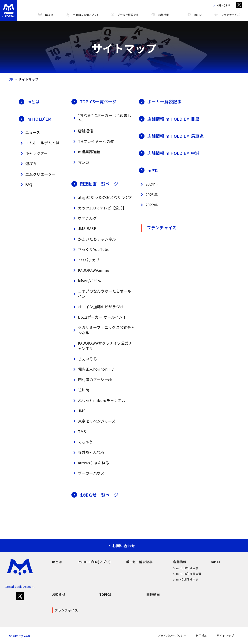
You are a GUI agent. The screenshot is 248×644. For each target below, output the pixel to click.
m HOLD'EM (35, 119)
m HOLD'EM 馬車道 (187, 574)
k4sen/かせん (86, 281)
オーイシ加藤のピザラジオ (98, 307)
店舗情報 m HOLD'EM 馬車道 (171, 136)
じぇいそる (84, 359)
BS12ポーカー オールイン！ (99, 317)
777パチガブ (86, 260)
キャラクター (33, 153)
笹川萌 (80, 390)
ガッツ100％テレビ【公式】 (99, 208)
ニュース (30, 132)
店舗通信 (82, 131)
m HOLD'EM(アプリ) (82, 15)
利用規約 (202, 636)
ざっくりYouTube (90, 249)
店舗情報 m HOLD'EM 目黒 (169, 119)
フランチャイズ (227, 15)
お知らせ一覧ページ (95, 495)
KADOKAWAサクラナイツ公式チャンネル (102, 346)
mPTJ (194, 15)
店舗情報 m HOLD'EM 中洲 (169, 153)
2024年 (148, 184)
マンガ (80, 162)
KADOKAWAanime (90, 270)
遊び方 (28, 164)
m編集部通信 (86, 152)
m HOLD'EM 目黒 (186, 568)
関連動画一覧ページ (95, 184)
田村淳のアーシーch (92, 380)
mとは (45, 15)
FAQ (26, 184)
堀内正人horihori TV (93, 369)
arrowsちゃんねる (90, 463)
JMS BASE (84, 229)
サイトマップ (225, 636)
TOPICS (105, 594)
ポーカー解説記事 (124, 15)
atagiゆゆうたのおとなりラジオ (102, 198)
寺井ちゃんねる (88, 452)
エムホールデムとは (39, 143)
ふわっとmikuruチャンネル (99, 400)
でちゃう (82, 442)
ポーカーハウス (88, 473)
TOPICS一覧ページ (94, 101)
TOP (10, 79)
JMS (79, 411)
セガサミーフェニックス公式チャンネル (103, 330)
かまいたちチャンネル (94, 239)
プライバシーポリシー (172, 636)
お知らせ (59, 594)
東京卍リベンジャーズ (94, 421)
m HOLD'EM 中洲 (186, 579)
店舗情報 (160, 15)
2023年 (148, 195)
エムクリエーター (37, 174)
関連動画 (153, 594)
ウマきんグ (84, 218)
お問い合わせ (221, 5)
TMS (79, 432)
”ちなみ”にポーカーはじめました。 (102, 118)
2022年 (148, 205)
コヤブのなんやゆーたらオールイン (101, 294)
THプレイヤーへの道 (93, 141)
